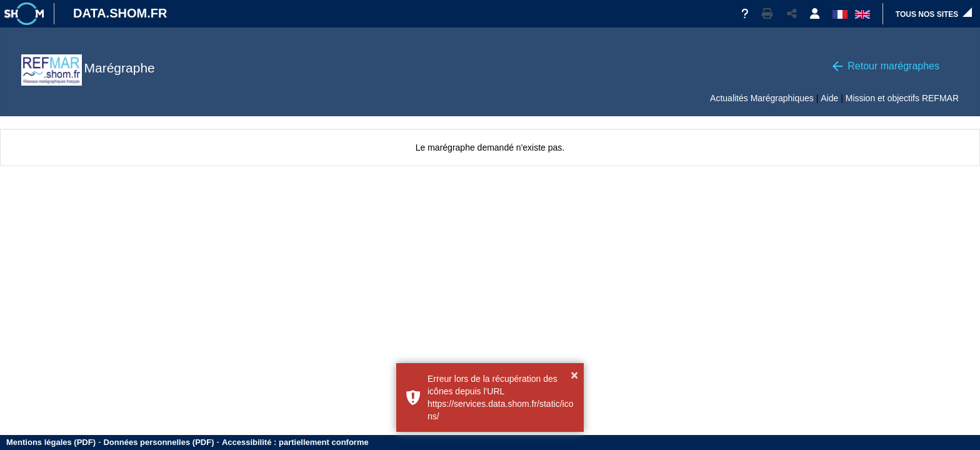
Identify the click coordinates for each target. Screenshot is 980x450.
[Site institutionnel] (24, 14)
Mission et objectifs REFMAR (902, 98)
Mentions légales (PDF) (51, 442)
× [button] (574, 375)
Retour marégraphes (893, 66)
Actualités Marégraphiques (762, 98)
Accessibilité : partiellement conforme (295, 442)
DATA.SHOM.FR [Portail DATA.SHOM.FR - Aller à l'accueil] (120, 13)
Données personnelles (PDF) (158, 442)
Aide (829, 98)
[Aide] (745, 14)
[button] (767, 14)
